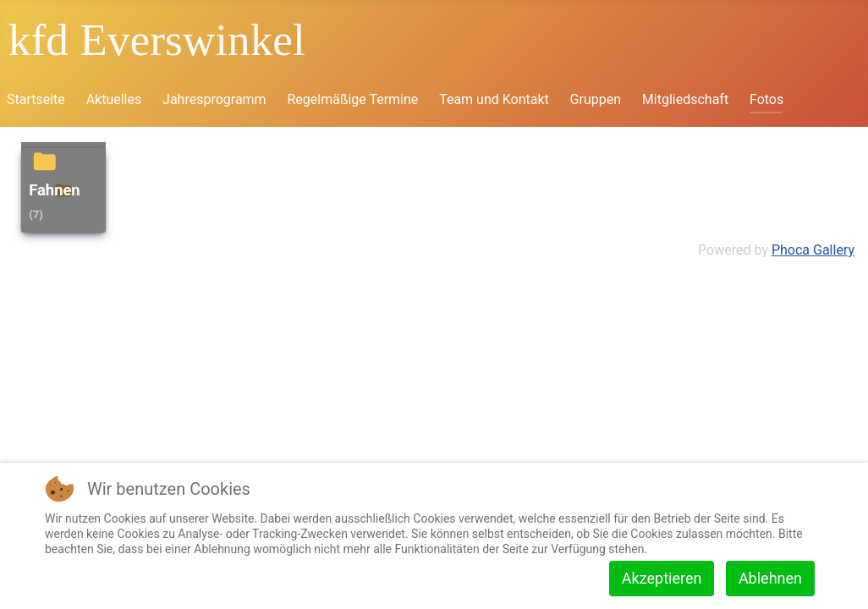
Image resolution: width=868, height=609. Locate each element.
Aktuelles (114, 99)
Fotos (766, 99)
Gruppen (596, 99)
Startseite (36, 99)
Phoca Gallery (813, 250)
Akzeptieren (662, 578)
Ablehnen (770, 578)
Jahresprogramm (214, 99)
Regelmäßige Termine (352, 99)
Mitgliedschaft (685, 99)
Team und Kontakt (494, 99)
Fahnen (55, 190)
